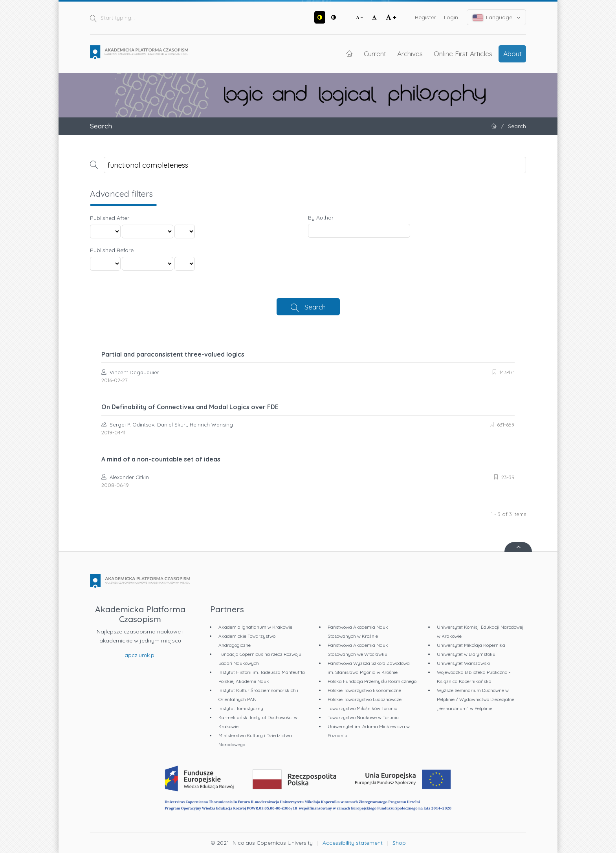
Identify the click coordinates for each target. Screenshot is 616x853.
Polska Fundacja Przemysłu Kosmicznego (372, 681)
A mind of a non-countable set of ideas (161, 459)
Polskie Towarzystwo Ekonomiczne (364, 690)
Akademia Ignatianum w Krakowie (255, 627)
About (512, 53)
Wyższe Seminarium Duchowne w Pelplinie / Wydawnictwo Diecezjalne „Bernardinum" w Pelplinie (476, 699)
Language (497, 17)
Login (451, 17)
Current (375, 53)
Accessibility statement (353, 843)
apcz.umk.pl (140, 655)
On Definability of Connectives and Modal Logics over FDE (190, 407)
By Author (321, 218)
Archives (410, 53)
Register (425, 17)
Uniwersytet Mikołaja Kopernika (471, 645)
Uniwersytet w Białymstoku (466, 654)
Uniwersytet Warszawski (464, 663)
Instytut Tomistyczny (241, 708)
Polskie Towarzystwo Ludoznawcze (365, 699)
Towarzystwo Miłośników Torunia (363, 708)
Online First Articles (463, 53)
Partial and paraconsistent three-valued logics (173, 354)
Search (315, 307)
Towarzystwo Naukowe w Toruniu (363, 717)
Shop (399, 843)
